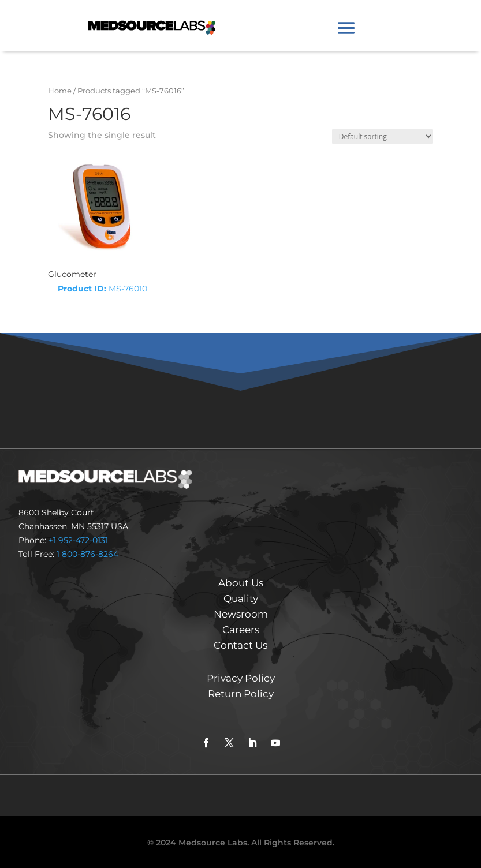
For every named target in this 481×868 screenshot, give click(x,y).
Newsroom (241, 614)
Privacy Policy (241, 678)
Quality (241, 598)
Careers (241, 630)
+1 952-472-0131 (78, 540)
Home (60, 91)
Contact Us (240, 645)
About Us (241, 583)
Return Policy (241, 694)
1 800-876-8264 (87, 554)
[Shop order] (383, 136)
